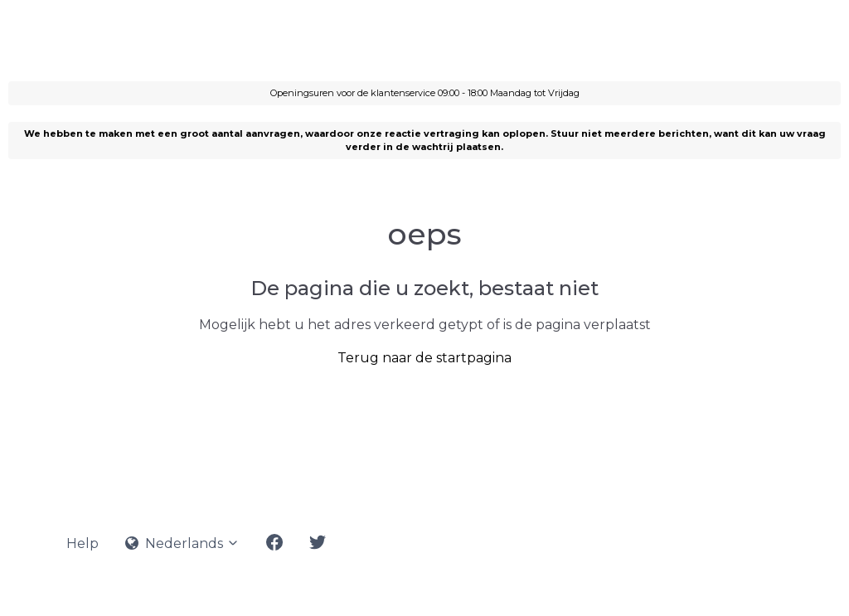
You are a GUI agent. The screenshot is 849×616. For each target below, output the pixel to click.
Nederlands (182, 543)
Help (82, 543)
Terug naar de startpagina (424, 358)
